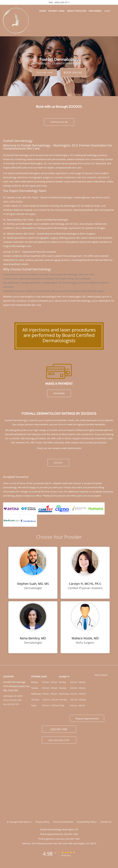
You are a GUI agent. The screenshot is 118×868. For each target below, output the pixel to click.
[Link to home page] (20, 21)
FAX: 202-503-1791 (59, 740)
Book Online (73, 72)
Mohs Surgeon (85, 643)
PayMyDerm (59, 393)
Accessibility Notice (87, 822)
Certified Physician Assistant (85, 588)
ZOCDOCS (58, 463)
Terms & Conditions (63, 822)
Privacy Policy (42, 822)
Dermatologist (33, 588)
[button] (113, 11)
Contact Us (106, 822)
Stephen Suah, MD (59, 122)
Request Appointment (87, 718)
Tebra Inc (27, 822)
